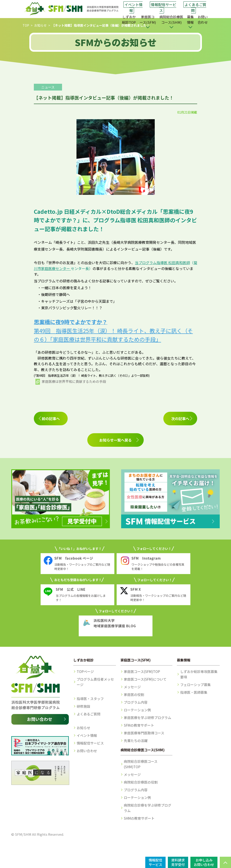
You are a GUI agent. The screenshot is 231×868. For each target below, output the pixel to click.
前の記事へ (51, 419)
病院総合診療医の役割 (141, 782)
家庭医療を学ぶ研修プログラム (148, 718)
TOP (26, 25)
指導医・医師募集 (194, 692)
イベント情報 (134, 7)
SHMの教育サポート (139, 818)
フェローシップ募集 (195, 685)
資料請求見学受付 (178, 862)
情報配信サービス (164, 7)
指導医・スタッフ (90, 699)
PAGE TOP (225, 862)
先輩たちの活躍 (136, 741)
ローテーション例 (137, 710)
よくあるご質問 (195, 7)
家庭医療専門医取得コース (144, 733)
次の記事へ (180, 419)
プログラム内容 (136, 702)
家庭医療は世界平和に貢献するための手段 (74, 381)
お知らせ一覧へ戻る (115, 440)
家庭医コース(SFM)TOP (142, 671)
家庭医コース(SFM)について (145, 679)
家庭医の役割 (134, 695)
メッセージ (132, 687)
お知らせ (40, 25)
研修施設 (83, 706)
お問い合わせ (203, 20)
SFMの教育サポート (139, 725)
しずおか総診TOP (129, 20)
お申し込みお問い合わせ (204, 862)
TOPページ (85, 671)
